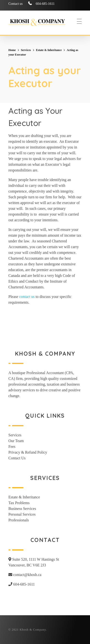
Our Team (16, 441)
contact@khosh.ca (25, 575)
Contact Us (17, 458)
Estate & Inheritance (49, 50)
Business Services (22, 509)
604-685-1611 (22, 584)
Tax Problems (19, 503)
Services (26, 50)
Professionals (19, 520)
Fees (12, 447)
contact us (27, 297)
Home (12, 50)
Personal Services (22, 514)
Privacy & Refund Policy (28, 452)
